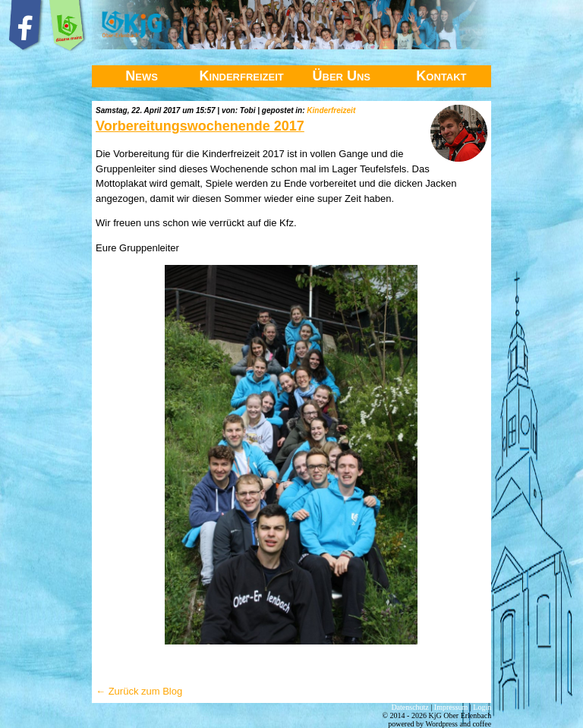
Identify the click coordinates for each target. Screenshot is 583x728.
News (142, 76)
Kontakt (441, 76)
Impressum (451, 707)
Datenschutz (410, 707)
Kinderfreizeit (242, 76)
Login (482, 707)
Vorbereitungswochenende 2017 (200, 126)
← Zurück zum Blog (139, 691)
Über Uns (342, 76)
